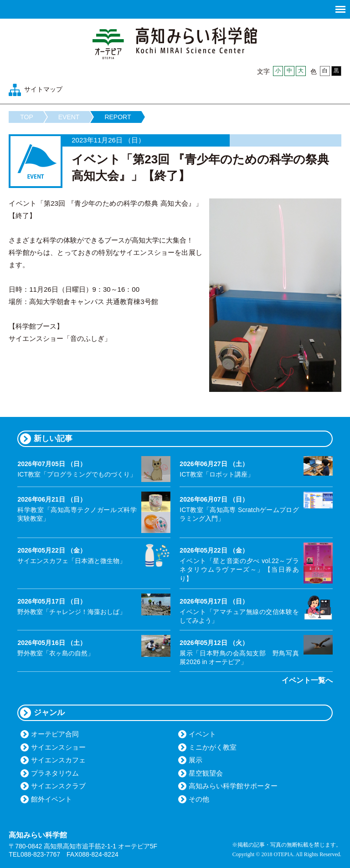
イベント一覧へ (307, 680)
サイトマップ (43, 89)
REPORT (118, 117)
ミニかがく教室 (213, 747)
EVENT (69, 117)
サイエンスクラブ (58, 786)
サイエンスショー (58, 747)
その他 (199, 799)
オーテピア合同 (55, 734)
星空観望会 (206, 773)
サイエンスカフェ (58, 760)
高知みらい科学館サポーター (233, 786)
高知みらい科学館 (175, 43)
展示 (196, 760)
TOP (27, 117)
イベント (202, 734)
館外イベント (51, 799)
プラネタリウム (55, 773)
